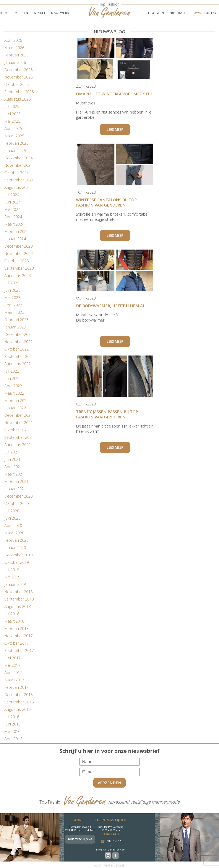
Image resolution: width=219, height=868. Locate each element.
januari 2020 (15, 548)
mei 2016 (12, 731)
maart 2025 (14, 136)
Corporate (176, 13)
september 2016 (19, 702)
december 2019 (19, 555)
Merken (22, 13)
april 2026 (13, 40)
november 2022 (19, 342)
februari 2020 (16, 540)
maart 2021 (14, 474)
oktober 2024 (17, 173)
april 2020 (13, 525)
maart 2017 (14, 680)
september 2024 (19, 180)
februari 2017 (16, 687)
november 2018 (19, 592)
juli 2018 (12, 614)
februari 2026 (16, 55)
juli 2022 (12, 371)
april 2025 (13, 128)
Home (5, 13)
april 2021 (13, 467)
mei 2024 (12, 209)
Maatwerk (60, 13)
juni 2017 (12, 658)
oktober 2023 (17, 261)
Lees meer (115, 130)
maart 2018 (14, 621)
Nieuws (195, 13)
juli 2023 (12, 283)
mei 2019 (12, 577)
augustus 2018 (18, 606)
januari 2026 (15, 62)
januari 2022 (15, 408)
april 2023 (13, 305)
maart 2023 (14, 312)
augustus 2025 (18, 99)
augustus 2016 (18, 709)
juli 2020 (12, 511)
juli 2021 (12, 452)
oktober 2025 (17, 84)
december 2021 (19, 415)
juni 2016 (12, 724)
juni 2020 (12, 518)
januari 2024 (15, 239)
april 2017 (13, 673)
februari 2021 (16, 481)
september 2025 (19, 92)
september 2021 (19, 437)
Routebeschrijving (80, 839)
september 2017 (19, 650)
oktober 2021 (17, 430)
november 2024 (19, 165)
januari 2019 (15, 584)
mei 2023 (12, 298)
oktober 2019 (17, 562)
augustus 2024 (18, 187)
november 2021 (19, 423)
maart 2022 (14, 393)
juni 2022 (12, 378)
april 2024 (13, 217)
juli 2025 (12, 106)
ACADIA (99, 866)
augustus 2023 (18, 275)
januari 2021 (15, 489)
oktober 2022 (17, 349)
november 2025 (19, 77)
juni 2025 (12, 114)
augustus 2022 (18, 364)
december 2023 (19, 246)
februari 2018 (16, 628)
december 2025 (19, 70)
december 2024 (19, 158)
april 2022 (13, 386)
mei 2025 (12, 121)
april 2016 (13, 739)
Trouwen (156, 13)
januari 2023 (15, 327)
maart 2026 (14, 48)
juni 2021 (12, 459)
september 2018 (19, 599)
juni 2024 (12, 202)
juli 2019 (12, 570)
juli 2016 (12, 717)
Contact (211, 13)
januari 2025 (15, 151)
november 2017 (19, 636)
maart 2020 (14, 533)
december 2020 (19, 496)
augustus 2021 (18, 445)
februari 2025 (16, 143)
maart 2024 (14, 224)
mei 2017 (12, 665)
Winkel (40, 13)
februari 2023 (16, 320)
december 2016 (19, 695)
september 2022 (19, 356)
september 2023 (19, 268)
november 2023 (19, 253)
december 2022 (19, 334)
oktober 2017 (17, 643)
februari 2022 (16, 400)
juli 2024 (12, 195)
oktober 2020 (17, 503)
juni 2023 (12, 290)
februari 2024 (16, 231)
